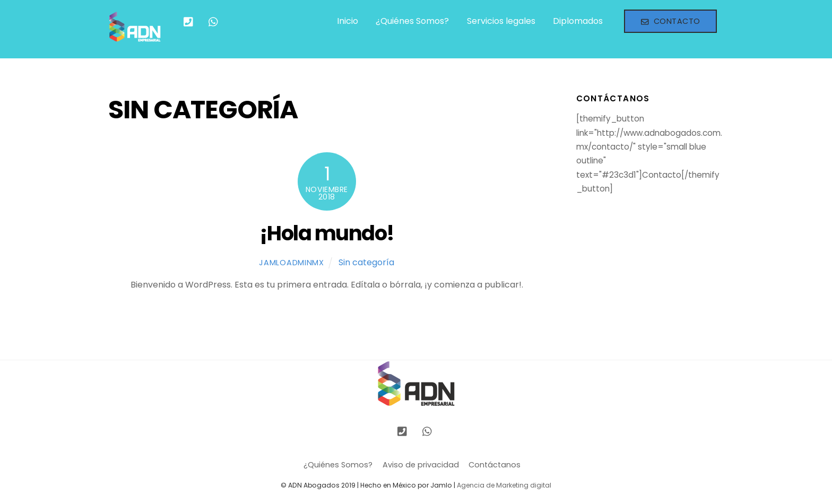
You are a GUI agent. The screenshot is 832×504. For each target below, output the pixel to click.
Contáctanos (495, 465)
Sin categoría (366, 262)
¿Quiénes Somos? (412, 21)
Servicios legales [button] (501, 21)
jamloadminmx (292, 263)
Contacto (671, 21)
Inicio (348, 21)
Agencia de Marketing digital (504, 485)
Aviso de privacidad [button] (421, 465)
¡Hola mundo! (327, 233)
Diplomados (578, 21)
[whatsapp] (214, 21)
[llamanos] (188, 21)
